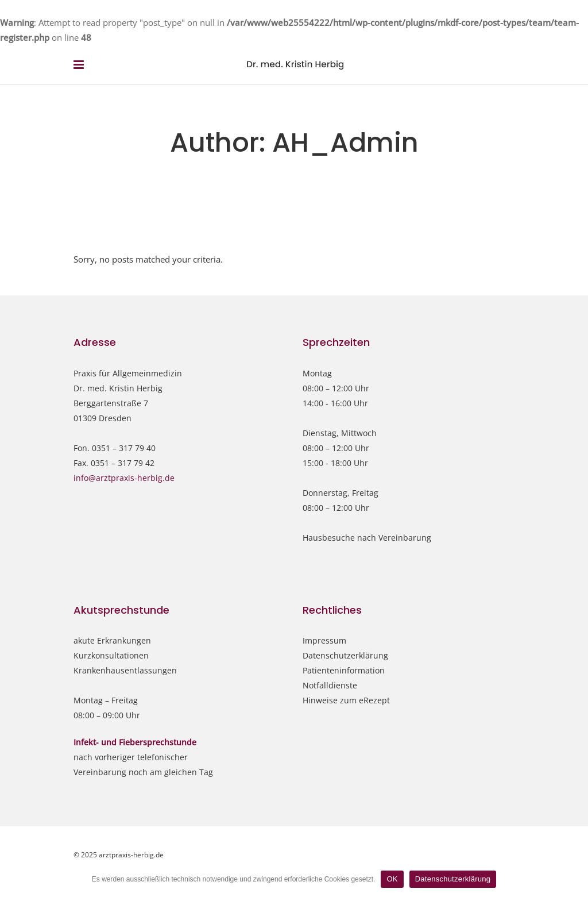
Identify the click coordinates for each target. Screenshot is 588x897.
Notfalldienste (330, 685)
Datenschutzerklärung (345, 655)
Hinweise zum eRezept (346, 700)
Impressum (324, 640)
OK (392, 879)
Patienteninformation (344, 670)
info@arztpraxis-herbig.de (124, 478)
